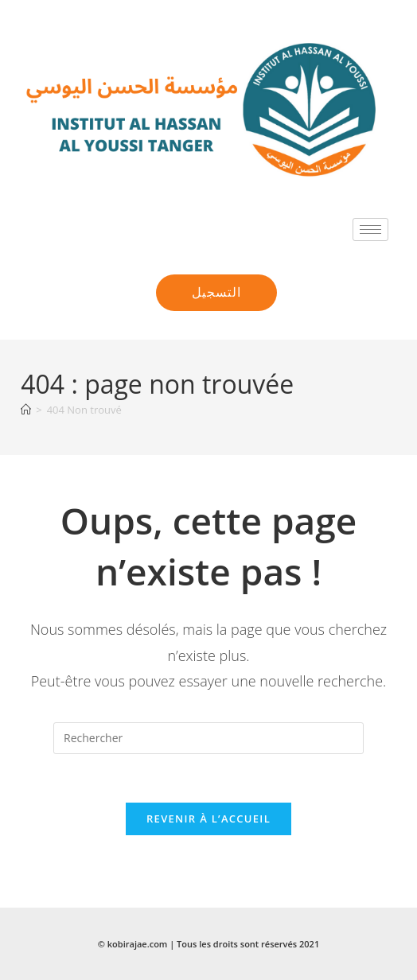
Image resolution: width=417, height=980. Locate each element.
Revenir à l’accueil (208, 819)
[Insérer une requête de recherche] (208, 738)
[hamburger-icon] (370, 229)
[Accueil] (26, 410)
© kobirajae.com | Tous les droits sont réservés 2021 (208, 944)
